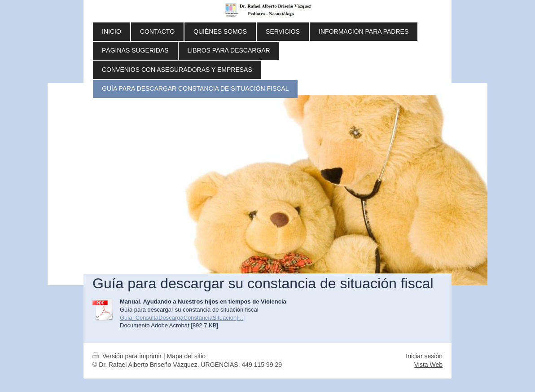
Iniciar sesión (424, 356)
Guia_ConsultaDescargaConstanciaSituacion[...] (182, 318)
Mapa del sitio (186, 356)
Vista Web (428, 365)
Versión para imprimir (128, 356)
